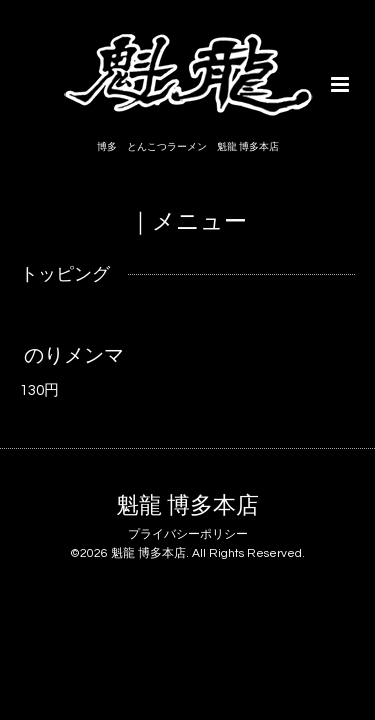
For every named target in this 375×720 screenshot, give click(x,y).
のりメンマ (74, 355)
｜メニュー (188, 221)
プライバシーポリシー (188, 534)
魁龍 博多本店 (187, 506)
